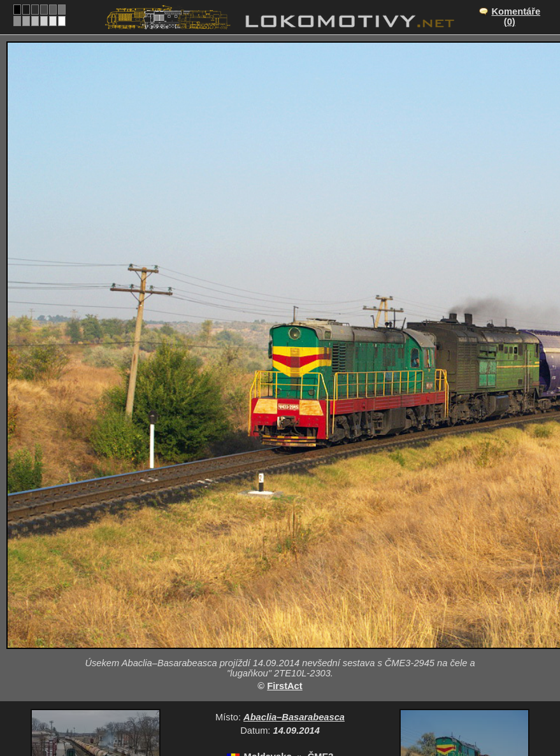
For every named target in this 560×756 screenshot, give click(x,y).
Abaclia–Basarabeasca (294, 717)
